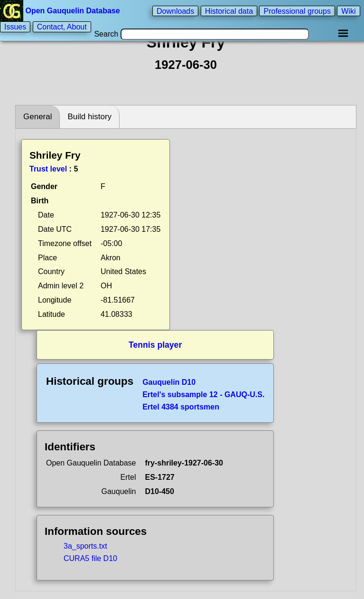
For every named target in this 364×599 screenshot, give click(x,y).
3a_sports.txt (85, 546)
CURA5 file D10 (90, 558)
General (37, 117)
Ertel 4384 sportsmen (181, 407)
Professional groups (297, 11)
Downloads (175, 11)
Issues (15, 27)
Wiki (348, 11)
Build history (89, 117)
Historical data (229, 11)
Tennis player (155, 345)
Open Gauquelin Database (61, 11)
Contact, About (62, 27)
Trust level (48, 169)
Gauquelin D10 (169, 382)
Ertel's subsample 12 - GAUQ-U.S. (203, 395)
